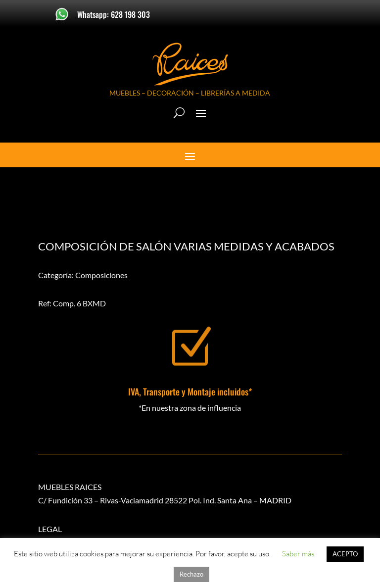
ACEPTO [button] (345, 554)
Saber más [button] (298, 554)
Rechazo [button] (191, 574)
